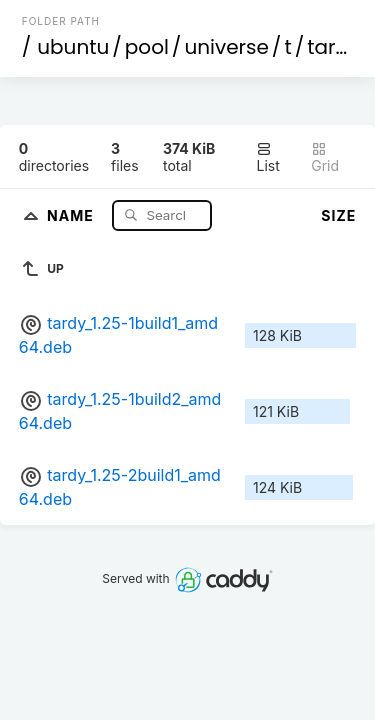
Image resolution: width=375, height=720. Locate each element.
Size (338, 215)
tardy (333, 47)
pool (147, 47)
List (267, 157)
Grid (325, 157)
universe (226, 47)
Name (72, 214)
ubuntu (73, 47)
